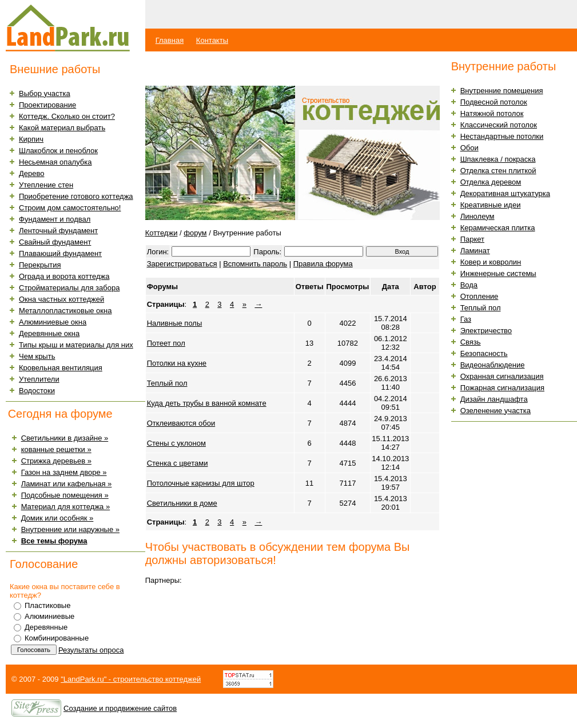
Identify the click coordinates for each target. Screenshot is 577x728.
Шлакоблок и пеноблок (58, 151)
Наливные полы (175, 323)
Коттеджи (162, 233)
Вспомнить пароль (255, 264)
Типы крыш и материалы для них (76, 345)
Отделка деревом (491, 182)
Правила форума (323, 264)
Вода (469, 285)
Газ (466, 319)
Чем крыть (37, 356)
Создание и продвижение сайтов (120, 708)
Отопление (479, 296)
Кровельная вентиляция (61, 368)
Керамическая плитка (498, 228)
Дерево (31, 173)
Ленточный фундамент (58, 231)
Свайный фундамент (55, 242)
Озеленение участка (496, 411)
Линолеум (477, 216)
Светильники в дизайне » (65, 438)
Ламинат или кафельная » (67, 484)
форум (195, 233)
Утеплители (39, 379)
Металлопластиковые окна (65, 311)
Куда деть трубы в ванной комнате (207, 403)
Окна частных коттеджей (61, 299)
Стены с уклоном (176, 443)
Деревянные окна (49, 333)
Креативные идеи (491, 205)
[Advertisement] (279, 69)
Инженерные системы (498, 273)
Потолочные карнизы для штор (201, 483)
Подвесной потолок (494, 102)
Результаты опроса (91, 650)
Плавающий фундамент (60, 253)
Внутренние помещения (502, 91)
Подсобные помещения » (65, 495)
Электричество (486, 331)
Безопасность (484, 353)
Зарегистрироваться (182, 264)
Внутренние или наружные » (70, 529)
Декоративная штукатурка (505, 193)
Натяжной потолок (492, 113)
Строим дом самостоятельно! (70, 208)
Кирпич (31, 139)
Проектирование (47, 105)
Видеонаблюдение (493, 365)
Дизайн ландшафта (494, 399)
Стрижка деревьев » (56, 461)
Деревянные (46, 627)
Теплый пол (167, 383)
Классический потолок (499, 125)
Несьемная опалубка (55, 162)
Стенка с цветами (178, 463)
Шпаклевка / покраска (498, 159)
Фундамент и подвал (55, 219)
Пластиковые (47, 605)
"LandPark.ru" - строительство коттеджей (131, 679)
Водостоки (37, 391)
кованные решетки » (56, 449)
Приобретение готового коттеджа (76, 196)
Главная (170, 40)
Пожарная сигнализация (502, 388)
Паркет (472, 239)
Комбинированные (57, 638)
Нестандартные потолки (502, 136)
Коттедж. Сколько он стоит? (67, 116)
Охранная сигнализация (502, 376)
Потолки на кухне (177, 363)
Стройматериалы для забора (69, 288)
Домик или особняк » (57, 518)
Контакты (212, 40)
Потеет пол (166, 343)
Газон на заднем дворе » (64, 472)
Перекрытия (40, 265)
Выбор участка (45, 93)
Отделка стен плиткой (498, 171)
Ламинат (475, 251)
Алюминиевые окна (53, 322)
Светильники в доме (182, 503)
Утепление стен (46, 185)
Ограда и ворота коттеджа (64, 276)
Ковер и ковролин (491, 262)
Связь (471, 342)
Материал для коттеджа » (66, 507)
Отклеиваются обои (181, 423)
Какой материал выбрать (62, 128)
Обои (469, 148)
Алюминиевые (49, 616)
